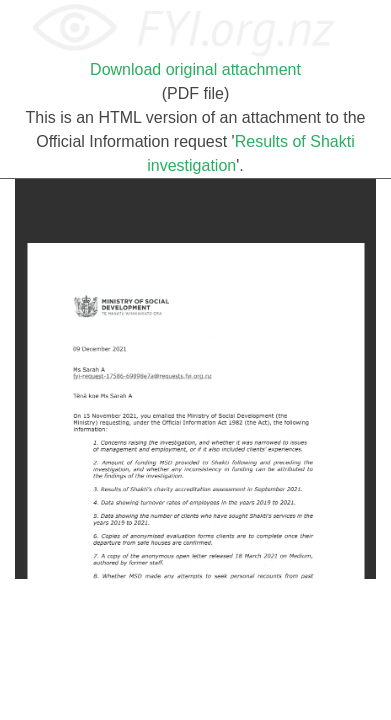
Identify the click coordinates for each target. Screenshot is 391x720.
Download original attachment (195, 69)
